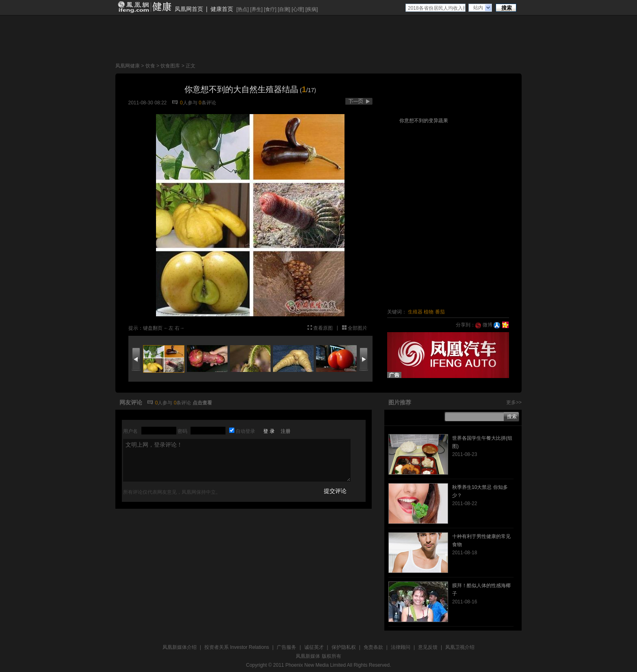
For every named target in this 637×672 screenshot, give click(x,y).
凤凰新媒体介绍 (180, 647)
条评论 (207, 103)
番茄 (440, 312)
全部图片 (357, 328)
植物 (429, 312)
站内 (478, 8)
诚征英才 (314, 647)
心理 (298, 9)
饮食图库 (170, 66)
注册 (286, 431)
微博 (484, 325)
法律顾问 (401, 647)
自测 (284, 9)
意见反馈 (428, 647)
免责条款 (373, 647)
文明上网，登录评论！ (237, 460)
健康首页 (222, 9)
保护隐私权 (344, 647)
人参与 (189, 103)
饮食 (150, 66)
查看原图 (323, 328)
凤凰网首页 (189, 9)
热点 (243, 9)
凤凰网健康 (128, 66)
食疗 (270, 9)
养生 (256, 9)
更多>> (514, 402)
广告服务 (286, 647)
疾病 (312, 9)
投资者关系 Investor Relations (237, 647)
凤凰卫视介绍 (460, 647)
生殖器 (415, 312)
